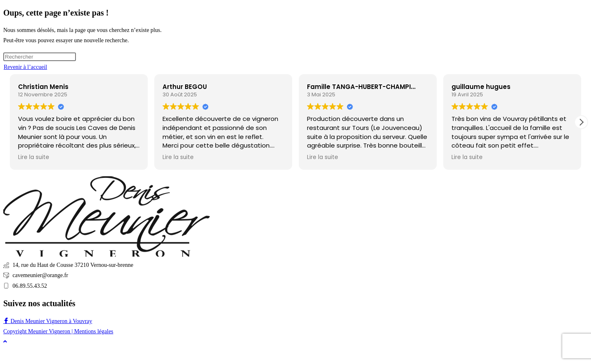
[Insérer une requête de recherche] (40, 57)
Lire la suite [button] (34, 157)
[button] (581, 122)
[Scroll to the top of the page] (5, 342)
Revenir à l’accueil (25, 67)
